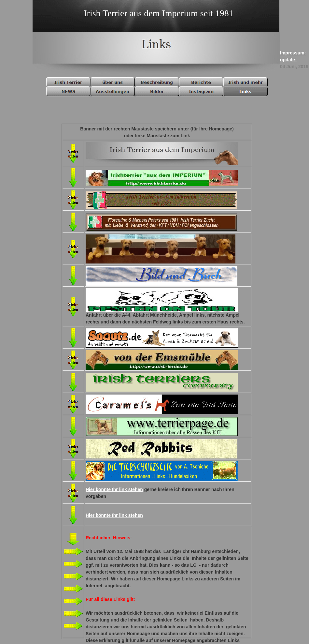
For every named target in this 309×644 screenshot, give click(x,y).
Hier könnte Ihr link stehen (114, 489)
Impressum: (293, 53)
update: (288, 60)
